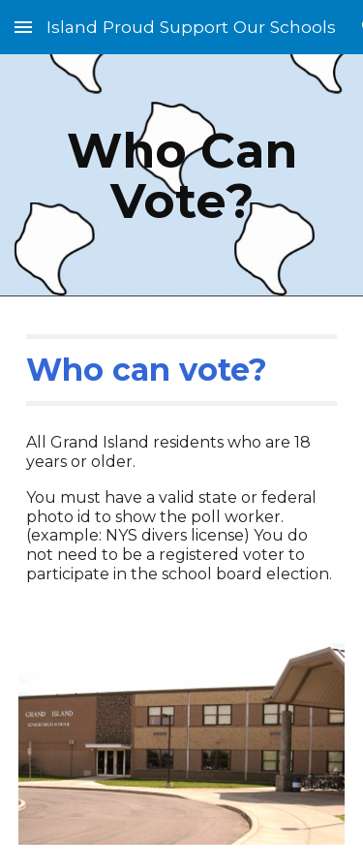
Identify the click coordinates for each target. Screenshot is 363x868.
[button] (23, 27)
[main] (182, 176)
